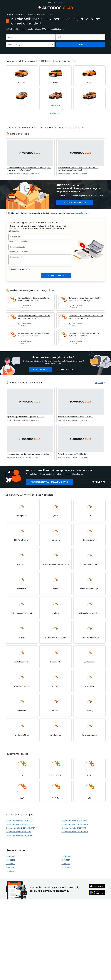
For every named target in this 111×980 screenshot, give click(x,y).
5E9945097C (10, 856)
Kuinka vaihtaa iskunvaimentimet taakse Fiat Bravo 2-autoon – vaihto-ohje (85, 299)
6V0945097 (66, 867)
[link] (30, 157)
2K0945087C (10, 864)
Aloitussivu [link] (9, 15)
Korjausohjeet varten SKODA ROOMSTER (20, 828)
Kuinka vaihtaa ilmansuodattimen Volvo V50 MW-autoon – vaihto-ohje (34, 317)
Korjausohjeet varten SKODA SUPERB (19, 824)
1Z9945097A (10, 871)
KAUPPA (51, 2)
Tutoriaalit (19, 15)
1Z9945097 (66, 860)
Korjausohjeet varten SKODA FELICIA (75, 824)
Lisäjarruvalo (40, 15)
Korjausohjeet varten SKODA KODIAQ (19, 835)
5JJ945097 (10, 867)
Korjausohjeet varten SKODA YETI (74, 828)
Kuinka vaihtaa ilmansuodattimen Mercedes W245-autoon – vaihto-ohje (84, 335)
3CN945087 (66, 864)
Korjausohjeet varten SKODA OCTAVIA (19, 820)
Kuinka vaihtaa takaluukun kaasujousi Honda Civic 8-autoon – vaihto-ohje (34, 335)
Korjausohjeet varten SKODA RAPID (18, 832)
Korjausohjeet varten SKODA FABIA (74, 820)
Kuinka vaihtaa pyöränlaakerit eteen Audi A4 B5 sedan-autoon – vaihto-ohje (86, 317)
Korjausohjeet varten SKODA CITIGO (75, 832)
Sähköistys (29, 15)
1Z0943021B (10, 860)
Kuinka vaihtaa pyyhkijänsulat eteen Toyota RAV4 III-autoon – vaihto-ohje (33, 299)
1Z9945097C (66, 856)
